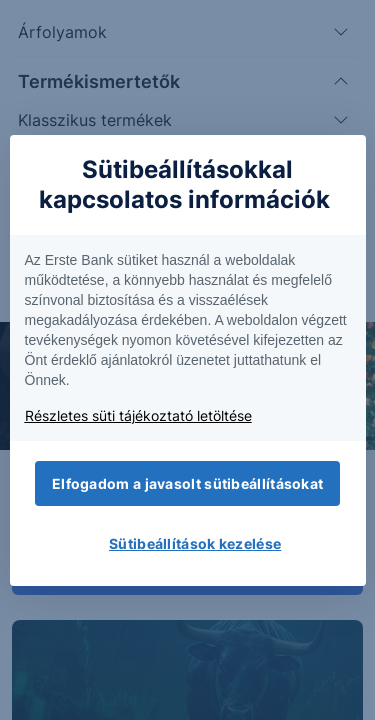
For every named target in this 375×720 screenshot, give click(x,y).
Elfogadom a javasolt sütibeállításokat (187, 483)
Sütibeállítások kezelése (195, 543)
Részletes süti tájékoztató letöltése (138, 415)
